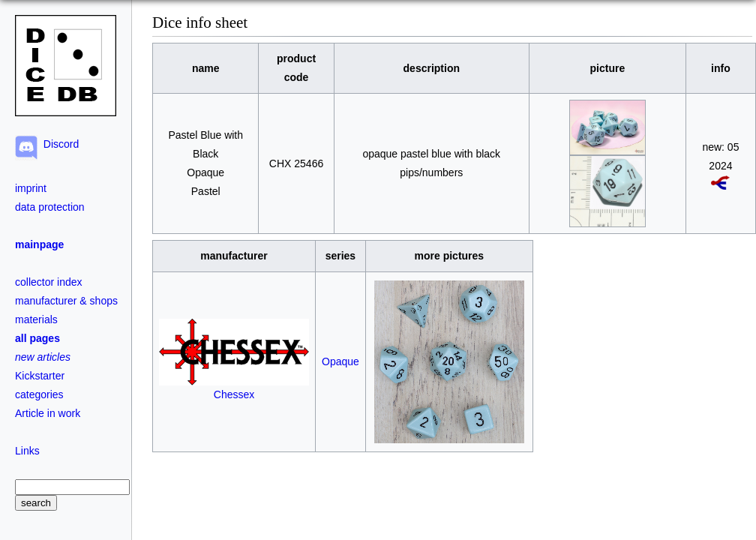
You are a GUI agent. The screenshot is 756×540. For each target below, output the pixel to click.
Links (27, 451)
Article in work (48, 413)
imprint (31, 188)
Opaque (340, 361)
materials (36, 319)
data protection (50, 207)
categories (39, 394)
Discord (58, 144)
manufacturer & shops (66, 301)
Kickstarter (40, 376)
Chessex (234, 388)
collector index (49, 282)
